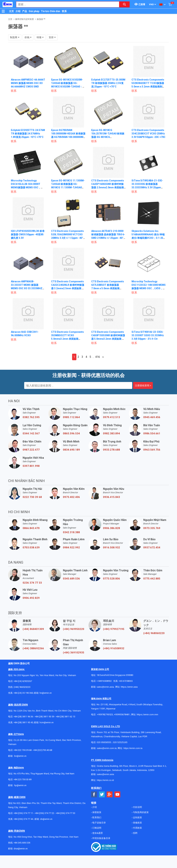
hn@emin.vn (46, 693)
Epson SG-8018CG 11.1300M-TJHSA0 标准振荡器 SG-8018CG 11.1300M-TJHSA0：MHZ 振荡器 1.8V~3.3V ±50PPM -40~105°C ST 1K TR (68, 187)
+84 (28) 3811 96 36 (23, 717)
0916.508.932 (111, 548)
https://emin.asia (129, 687)
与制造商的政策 (141, 812)
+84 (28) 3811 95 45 (23, 722)
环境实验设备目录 (101, 838)
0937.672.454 (152, 548)
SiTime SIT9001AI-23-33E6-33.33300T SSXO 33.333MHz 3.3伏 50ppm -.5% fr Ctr (148, 335)
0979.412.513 (111, 417)
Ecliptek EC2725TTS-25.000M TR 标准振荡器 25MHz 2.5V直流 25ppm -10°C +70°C (108, 83)
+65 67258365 (126, 681)
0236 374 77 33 (32, 583)
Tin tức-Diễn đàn (51, 11)
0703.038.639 (31, 548)
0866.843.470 (31, 528)
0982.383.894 (111, 433)
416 (98, 357)
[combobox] (66, 4)
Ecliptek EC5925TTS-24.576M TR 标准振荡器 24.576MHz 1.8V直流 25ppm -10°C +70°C (28, 134)
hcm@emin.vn (47, 722)
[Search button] (124, 4)
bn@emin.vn (20, 756)
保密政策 (97, 812)
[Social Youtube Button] (117, 794)
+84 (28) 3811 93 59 (44, 717)
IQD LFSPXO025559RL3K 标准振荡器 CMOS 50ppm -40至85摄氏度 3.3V (28, 234)
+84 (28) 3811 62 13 (66, 717)
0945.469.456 (152, 417)
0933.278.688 (111, 450)
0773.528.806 (111, 579)
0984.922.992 (71, 548)
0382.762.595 (31, 417)
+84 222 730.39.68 (23, 750)
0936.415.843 (111, 497)
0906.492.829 (31, 598)
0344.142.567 (31, 433)
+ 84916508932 (104, 681)
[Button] (3, 11)
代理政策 (137, 828)
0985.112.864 (71, 417)
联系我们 (97, 817)
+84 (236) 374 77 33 (66, 813)
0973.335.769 (152, 528)
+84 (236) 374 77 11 (23, 813)
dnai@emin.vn (21, 849)
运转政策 (137, 817)
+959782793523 (105, 714)
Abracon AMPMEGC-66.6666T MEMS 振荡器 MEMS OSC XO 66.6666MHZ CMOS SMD (28, 83)
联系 (64, 11)
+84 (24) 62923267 (23, 681)
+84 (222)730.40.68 (43, 750)
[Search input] (66, 4)
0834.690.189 (71, 450)
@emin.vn (22, 785)
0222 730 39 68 (32, 497)
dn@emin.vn (46, 819)
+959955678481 (122, 714)
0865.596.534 (71, 433)
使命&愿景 (97, 833)
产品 (25, 11)
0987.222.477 (31, 450)
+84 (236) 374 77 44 (23, 819)
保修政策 (137, 823)
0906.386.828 (111, 528)
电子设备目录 (99, 823)
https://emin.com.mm (147, 714)
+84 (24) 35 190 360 (23, 693)
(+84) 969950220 (74, 629)
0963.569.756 (152, 450)
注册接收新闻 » (143, 385)
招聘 (135, 833)
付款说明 (137, 807)
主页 (11, 11)
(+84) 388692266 (33, 648)
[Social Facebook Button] (94, 794)
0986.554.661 (152, 433)
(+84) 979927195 (114, 629)
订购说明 (97, 828)
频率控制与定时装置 (25, 19)
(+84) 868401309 (33, 629)
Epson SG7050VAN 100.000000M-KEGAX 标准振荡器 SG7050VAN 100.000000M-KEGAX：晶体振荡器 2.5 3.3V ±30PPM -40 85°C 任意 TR (68, 137)
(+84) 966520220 (22, 687)
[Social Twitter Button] (102, 794)
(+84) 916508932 (114, 648)
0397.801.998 (31, 466)
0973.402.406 (71, 497)
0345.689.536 (71, 579)
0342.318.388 (71, 532)
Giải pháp (34, 11)
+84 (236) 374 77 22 (44, 813)
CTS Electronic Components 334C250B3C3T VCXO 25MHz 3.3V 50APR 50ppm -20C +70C (148, 134)
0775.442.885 (152, 579)
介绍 (18, 11)
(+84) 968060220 (154, 633)
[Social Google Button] (110, 794)
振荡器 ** (41, 19)
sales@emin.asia (105, 687)
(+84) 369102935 (74, 653)
